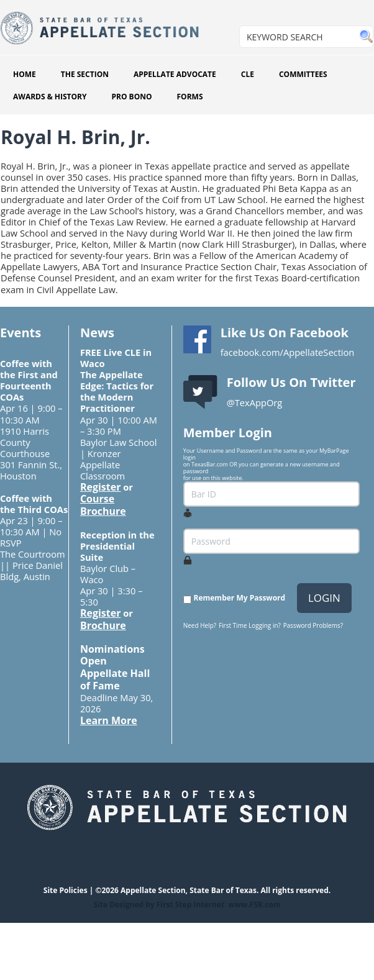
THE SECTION (85, 74)
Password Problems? (313, 625)
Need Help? (200, 625)
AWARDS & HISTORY (50, 97)
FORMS (190, 97)
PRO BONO (131, 97)
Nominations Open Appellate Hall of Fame (115, 667)
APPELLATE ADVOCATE (175, 74)
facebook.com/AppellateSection (288, 352)
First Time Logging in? (250, 625)
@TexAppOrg (255, 402)
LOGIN (324, 598)
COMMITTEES (303, 74)
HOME (25, 74)
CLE (248, 74)
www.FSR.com (254, 905)
